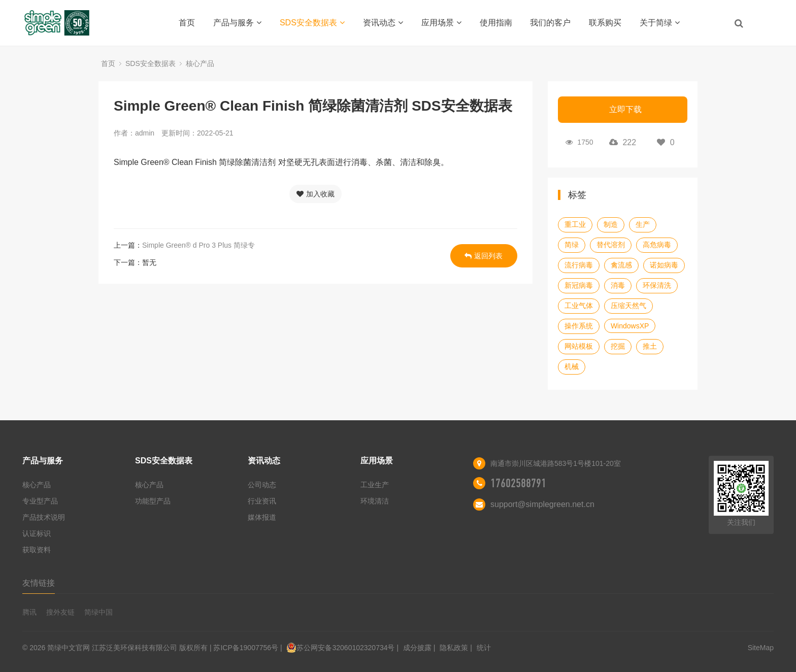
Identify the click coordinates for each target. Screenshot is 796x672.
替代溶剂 (611, 245)
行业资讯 (262, 501)
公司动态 (262, 485)
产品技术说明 (44, 517)
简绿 (572, 245)
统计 (484, 648)
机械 (572, 366)
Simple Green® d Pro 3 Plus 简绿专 (198, 245)
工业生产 (375, 485)
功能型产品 (153, 501)
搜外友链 (60, 612)
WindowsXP (630, 326)
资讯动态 (383, 23)
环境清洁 (375, 501)
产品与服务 (237, 23)
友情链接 (39, 583)
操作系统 (579, 326)
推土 (650, 346)
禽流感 (621, 265)
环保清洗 (657, 285)
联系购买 (605, 23)
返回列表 (484, 256)
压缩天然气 (628, 306)
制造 (611, 224)
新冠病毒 (579, 285)
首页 (187, 23)
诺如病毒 (664, 265)
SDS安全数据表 (312, 23)
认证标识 (37, 533)
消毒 (618, 285)
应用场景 (441, 23)
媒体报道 (262, 517)
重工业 (575, 224)
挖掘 (618, 346)
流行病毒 (579, 265)
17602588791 (518, 483)
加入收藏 (316, 194)
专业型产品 (40, 501)
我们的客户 (550, 23)
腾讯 (29, 612)
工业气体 (579, 306)
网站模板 (579, 346)
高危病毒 (657, 245)
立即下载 (625, 109)
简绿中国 (98, 612)
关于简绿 (660, 23)
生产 (643, 224)
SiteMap (761, 648)
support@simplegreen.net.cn (542, 504)
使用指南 (496, 23)
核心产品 (200, 63)
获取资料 (37, 550)
